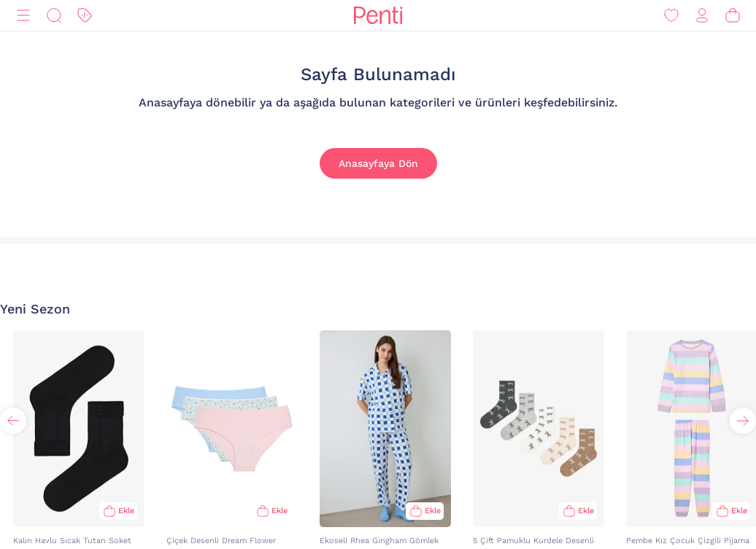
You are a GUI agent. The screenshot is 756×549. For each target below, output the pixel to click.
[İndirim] (85, 16)
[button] (743, 421)
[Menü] (23, 16)
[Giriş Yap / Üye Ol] (702, 16)
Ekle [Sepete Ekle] (126, 511)
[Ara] (54, 16)
